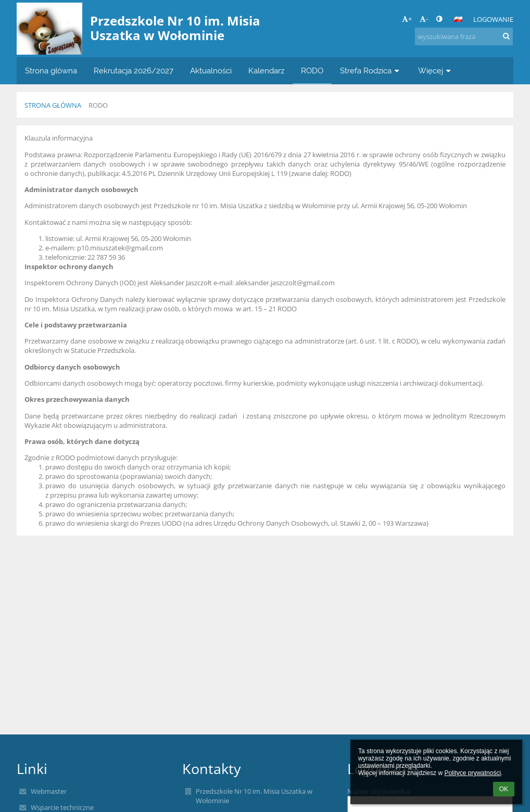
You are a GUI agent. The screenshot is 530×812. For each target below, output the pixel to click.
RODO (98, 105)
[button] (458, 19)
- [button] (424, 19)
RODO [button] (312, 71)
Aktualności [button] (211, 71)
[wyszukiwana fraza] (464, 36)
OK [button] (504, 789)
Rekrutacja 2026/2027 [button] (134, 71)
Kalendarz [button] (266, 71)
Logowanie (493, 19)
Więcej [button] (436, 71)
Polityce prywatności (472, 773)
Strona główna (53, 105)
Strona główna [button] (51, 71)
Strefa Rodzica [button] (371, 71)
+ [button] (407, 19)
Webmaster (49, 791)
